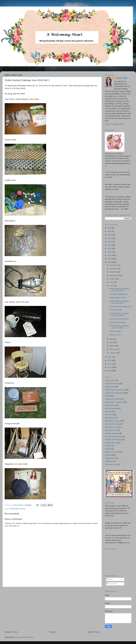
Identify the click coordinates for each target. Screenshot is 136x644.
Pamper (108, 446)
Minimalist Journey (18, 509)
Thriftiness (109, 461)
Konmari (108, 411)
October (113, 272)
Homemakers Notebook (114, 402)
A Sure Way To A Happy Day (120, 307)
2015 (110, 259)
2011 (110, 364)
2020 (110, 242)
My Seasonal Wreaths (118, 322)
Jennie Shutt (122, 78)
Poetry (107, 449)
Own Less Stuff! (115, 310)
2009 (110, 371)
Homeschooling (111, 408)
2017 (110, 252)
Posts (110, 579)
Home (8, 69)
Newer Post (11, 632)
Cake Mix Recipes (112, 384)
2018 (110, 249)
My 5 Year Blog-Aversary (119, 319)
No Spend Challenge (113, 436)
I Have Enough (115, 331)
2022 (110, 235)
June (112, 286)
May (112, 339)
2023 (110, 231)
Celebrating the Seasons (114, 390)
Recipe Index (37, 69)
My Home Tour (111, 430)
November (114, 269)
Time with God (111, 464)
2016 (110, 255)
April (112, 342)
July (112, 282)
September (114, 275)
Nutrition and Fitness (113, 440)
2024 (110, 228)
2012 (110, 360)
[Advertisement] (52, 609)
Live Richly (109, 415)
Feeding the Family (112, 399)
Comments (112, 584)
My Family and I (111, 427)
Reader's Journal (112, 452)
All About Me (110, 380)
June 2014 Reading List (119, 294)
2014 (110, 262)
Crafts (107, 396)
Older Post (93, 632)
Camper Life (110, 387)
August (113, 279)
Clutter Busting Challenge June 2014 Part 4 (119, 290)
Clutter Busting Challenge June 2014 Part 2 (119, 314)
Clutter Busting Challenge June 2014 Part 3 (119, 302)
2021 (110, 238)
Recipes (108, 455)
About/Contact (21, 69)
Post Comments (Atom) (24, 637)
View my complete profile (115, 124)
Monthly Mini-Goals (112, 424)
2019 (110, 245)
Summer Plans (115, 335)
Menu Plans (110, 418)
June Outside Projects (118, 298)
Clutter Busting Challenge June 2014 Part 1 (119, 327)
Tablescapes (110, 458)
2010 (110, 367)
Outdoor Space (111, 443)
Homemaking (110, 405)
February (113, 349)
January (113, 353)
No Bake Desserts (112, 433)
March (112, 346)
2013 (110, 357)
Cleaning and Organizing (115, 393)
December (114, 265)
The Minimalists (42, 86)
